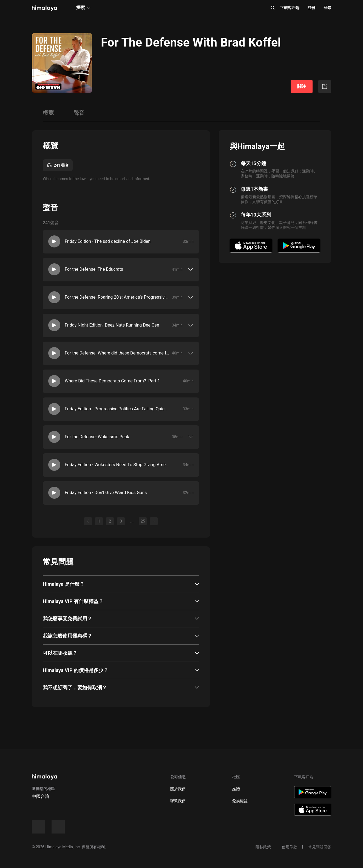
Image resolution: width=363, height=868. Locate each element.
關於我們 (178, 789)
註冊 (311, 8)
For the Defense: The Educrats (94, 269)
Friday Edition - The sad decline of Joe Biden (108, 241)
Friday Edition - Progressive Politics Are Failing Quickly (117, 409)
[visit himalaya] (44, 8)
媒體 (236, 789)
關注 (302, 86)
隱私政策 (263, 847)
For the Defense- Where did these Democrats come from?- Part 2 (117, 353)
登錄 (327, 8)
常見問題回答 (320, 847)
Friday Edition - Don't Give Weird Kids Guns (106, 493)
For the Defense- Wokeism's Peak (97, 437)
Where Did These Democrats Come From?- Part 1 (112, 381)
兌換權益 (240, 801)
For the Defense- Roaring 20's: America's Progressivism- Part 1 (117, 297)
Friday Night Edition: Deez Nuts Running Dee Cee (112, 325)
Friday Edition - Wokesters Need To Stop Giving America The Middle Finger (117, 465)
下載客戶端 (290, 8)
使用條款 (290, 847)
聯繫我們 (178, 801)
